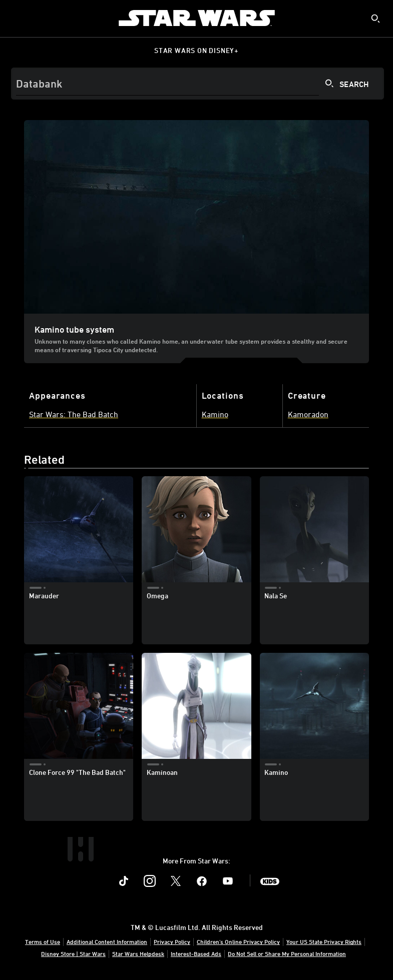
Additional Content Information (107, 941)
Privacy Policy (172, 941)
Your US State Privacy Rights (324, 941)
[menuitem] (16, 18)
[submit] (375, 19)
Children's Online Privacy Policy (238, 941)
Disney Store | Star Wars (73, 953)
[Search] (198, 84)
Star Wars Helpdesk (138, 953)
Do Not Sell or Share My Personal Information (287, 953)
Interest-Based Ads (196, 953)
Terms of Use (43, 941)
